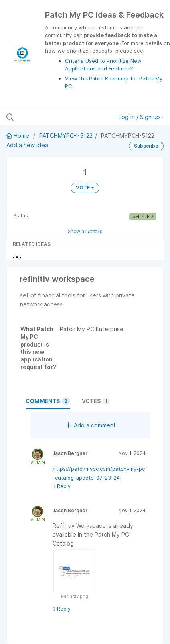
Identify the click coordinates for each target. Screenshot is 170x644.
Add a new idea (27, 145)
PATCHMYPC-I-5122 (66, 136)
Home (19, 136)
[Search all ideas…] (53, 117)
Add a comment (91, 425)
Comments (48, 401)
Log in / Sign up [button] (141, 117)
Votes (96, 401)
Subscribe (146, 146)
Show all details (85, 231)
